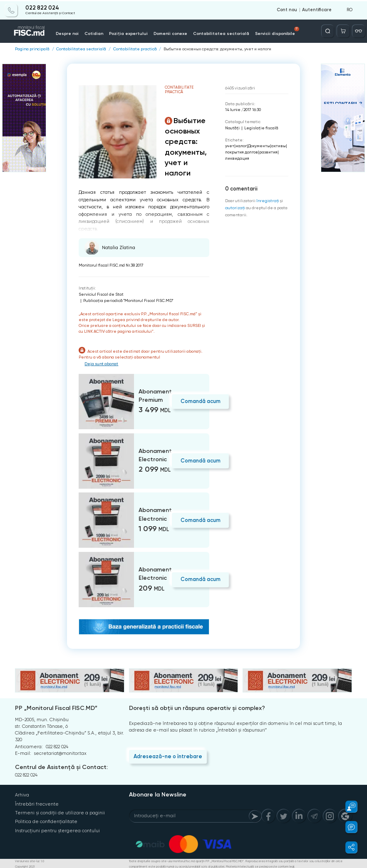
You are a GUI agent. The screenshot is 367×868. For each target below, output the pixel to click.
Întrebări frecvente (37, 803)
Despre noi (68, 33)
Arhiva (22, 795)
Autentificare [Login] (317, 9)
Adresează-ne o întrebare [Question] (167, 755)
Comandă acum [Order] (200, 401)
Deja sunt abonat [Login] (102, 363)
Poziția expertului (127, 33)
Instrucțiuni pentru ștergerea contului (57, 830)
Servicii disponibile (272, 30)
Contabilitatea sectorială (217, 33)
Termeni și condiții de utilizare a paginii (60, 812)
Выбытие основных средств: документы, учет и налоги (217, 49)
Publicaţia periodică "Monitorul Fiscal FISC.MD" (128, 300)
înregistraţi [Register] (267, 200)
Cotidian (94, 33)
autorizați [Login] (234, 207)
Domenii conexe (167, 33)
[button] (348, 807)
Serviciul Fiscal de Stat (101, 294)
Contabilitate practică (135, 49)
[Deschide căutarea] (329, 30)
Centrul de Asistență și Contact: (61, 767)
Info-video (305, 33)
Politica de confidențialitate (46, 821)
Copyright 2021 (25, 865)
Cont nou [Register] (287, 9)
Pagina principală (32, 49)
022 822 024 (42, 7)
